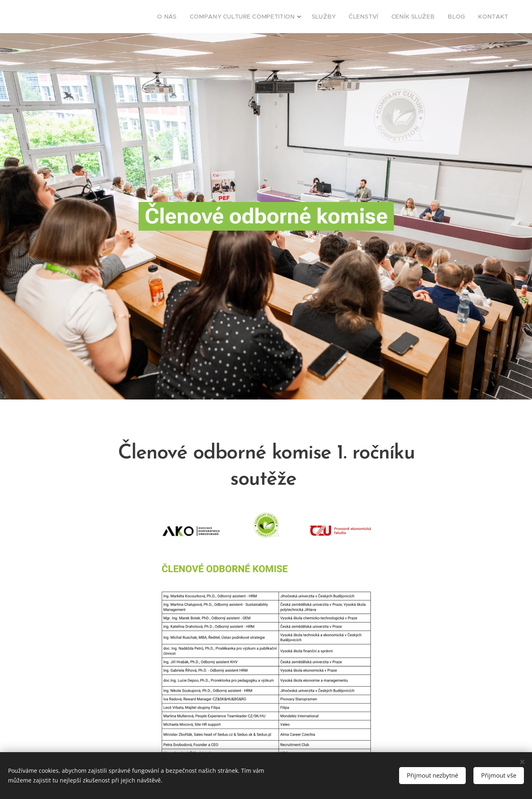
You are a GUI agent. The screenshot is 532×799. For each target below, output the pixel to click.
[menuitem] (197, 17)
